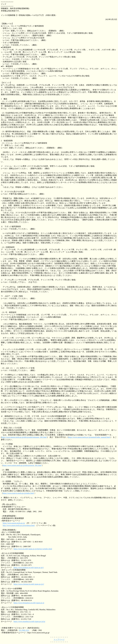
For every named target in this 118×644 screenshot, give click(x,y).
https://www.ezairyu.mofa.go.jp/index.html (18, 493)
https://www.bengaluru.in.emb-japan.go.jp (29, 603)
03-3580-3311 (24, 630)
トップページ (59, 639)
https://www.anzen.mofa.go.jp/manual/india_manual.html (89, 437)
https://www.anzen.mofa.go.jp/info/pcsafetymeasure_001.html (24, 437)
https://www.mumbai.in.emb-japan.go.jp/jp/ (29, 621)
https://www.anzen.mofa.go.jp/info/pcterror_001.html (22, 465)
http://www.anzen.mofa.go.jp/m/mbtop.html (19, 525)
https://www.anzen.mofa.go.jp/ (14, 523)
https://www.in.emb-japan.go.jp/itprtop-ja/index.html (33, 549)
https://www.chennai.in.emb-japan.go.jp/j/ (29, 584)
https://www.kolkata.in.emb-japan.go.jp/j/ (29, 567)
